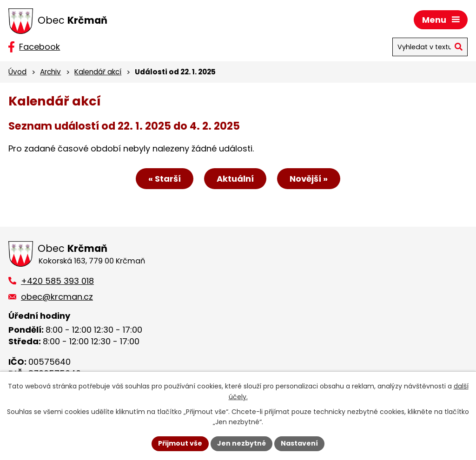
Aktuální (235, 179)
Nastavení (299, 443)
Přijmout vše (180, 443)
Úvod (17, 72)
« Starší (165, 179)
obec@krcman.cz (57, 297)
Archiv (50, 72)
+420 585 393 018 (57, 281)
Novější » (309, 179)
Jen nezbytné (241, 443)
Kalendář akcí (98, 72)
